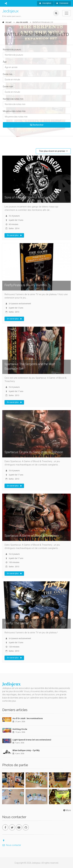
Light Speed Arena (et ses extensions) (32, 740)
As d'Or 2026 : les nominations (28, 718)
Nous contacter (12, 845)
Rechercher (37, 125)
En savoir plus (14, 235)
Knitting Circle (20, 729)
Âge (5, 62)
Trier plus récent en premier (52, 151)
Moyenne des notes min (14, 111)
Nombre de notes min (13, 99)
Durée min (8, 74)
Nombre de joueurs (12, 50)
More (67, 810)
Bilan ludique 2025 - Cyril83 (26, 750)
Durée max (8, 87)
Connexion (62, 3)
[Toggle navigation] (67, 13)
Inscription (45, 3)
